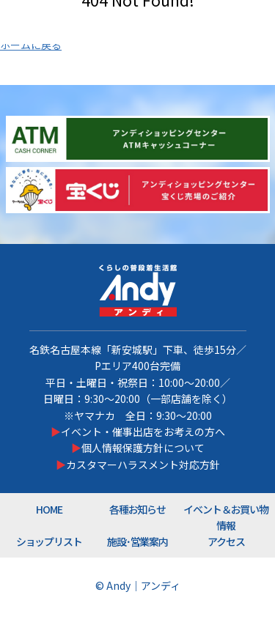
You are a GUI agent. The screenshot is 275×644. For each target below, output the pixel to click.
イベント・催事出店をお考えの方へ (143, 432)
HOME (49, 509)
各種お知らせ (138, 509)
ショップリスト (49, 541)
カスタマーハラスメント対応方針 (143, 465)
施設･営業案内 (138, 541)
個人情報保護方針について (143, 448)
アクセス (226, 541)
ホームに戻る (31, 45)
